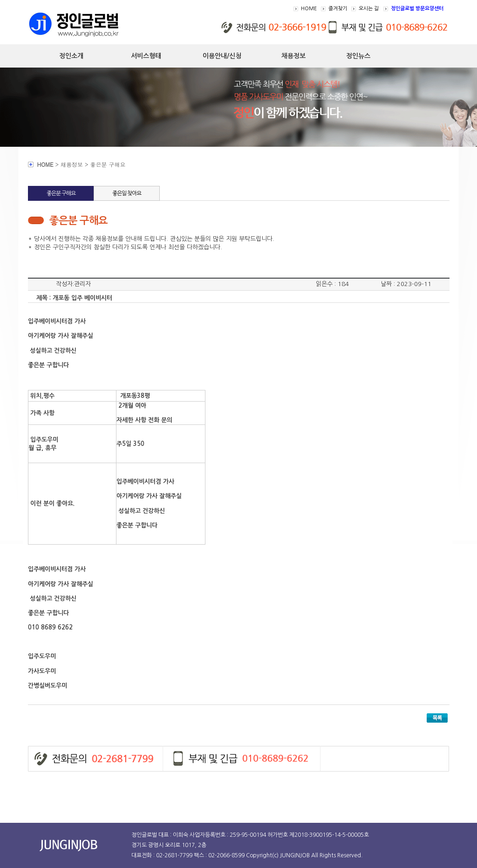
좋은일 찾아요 (127, 193)
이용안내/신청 (222, 56)
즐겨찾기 (338, 9)
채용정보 (293, 56)
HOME (309, 9)
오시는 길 (369, 9)
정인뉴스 (358, 56)
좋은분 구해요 (61, 193)
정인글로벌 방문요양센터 (417, 9)
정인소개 (71, 56)
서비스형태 (146, 56)
